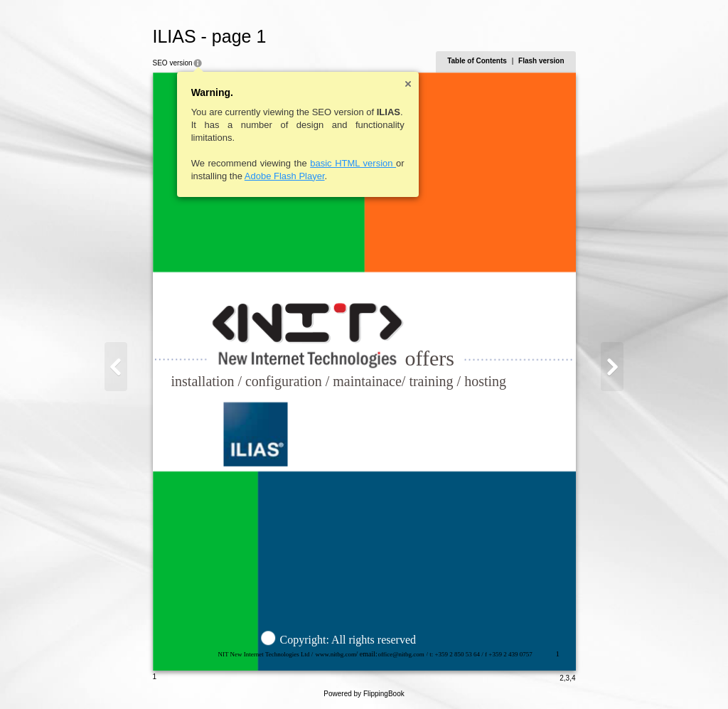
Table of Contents (477, 61)
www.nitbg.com (336, 654)
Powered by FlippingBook (364, 694)
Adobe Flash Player (285, 176)
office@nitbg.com (401, 654)
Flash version (541, 61)
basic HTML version (353, 163)
